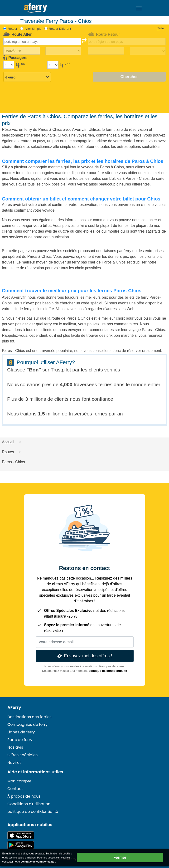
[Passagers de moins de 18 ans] (53, 65)
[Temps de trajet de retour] (148, 51)
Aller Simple (33, 29)
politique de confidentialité (108, 671)
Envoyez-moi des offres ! (84, 656)
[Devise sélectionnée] (27, 77)
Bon (34, 370)
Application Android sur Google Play (21, 845)
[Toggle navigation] (139, 8)
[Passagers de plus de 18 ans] (9, 65)
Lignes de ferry (21, 732)
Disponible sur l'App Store (21, 835)
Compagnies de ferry (27, 724)
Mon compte (19, 781)
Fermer (120, 857)
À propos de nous (24, 796)
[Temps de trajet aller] (63, 51)
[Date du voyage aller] (22, 51)
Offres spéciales (22, 755)
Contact (15, 789)
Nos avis (15, 747)
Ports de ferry (20, 740)
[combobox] (42, 42)
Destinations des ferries (29, 717)
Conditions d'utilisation (29, 804)
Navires (14, 763)
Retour (13, 29)
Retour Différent (60, 29)
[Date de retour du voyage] (106, 51)
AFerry (14, 707)
